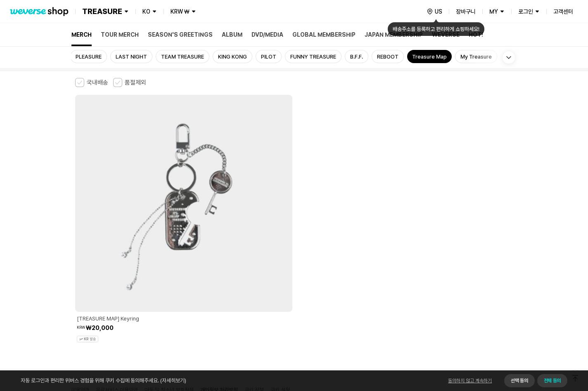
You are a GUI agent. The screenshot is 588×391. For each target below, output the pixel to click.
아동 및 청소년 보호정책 (169, 258)
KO (146, 12)
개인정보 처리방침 (219, 258)
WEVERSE (446, 35)
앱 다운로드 (497, 338)
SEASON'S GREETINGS (180, 35)
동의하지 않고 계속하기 (470, 381)
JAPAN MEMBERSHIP (394, 35)
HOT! (476, 35)
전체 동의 (552, 381)
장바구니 (466, 12)
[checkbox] (92, 82)
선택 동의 (519, 381)
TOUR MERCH (120, 35)
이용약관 (80, 258)
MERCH (82, 35)
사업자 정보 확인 (463, 275)
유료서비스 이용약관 (117, 258)
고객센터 (563, 12)
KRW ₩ (180, 12)
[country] (434, 12)
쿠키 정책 (254, 258)
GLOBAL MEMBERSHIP (324, 35)
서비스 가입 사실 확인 (315, 301)
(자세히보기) (173, 380)
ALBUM (232, 35)
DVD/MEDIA (267, 35)
